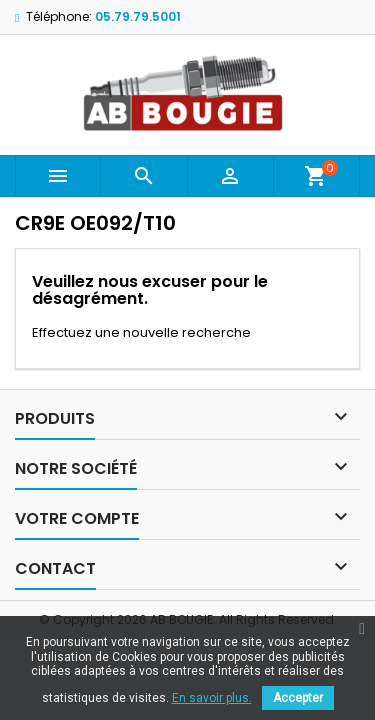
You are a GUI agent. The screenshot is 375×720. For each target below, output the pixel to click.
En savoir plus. (212, 698)
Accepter (298, 698)
